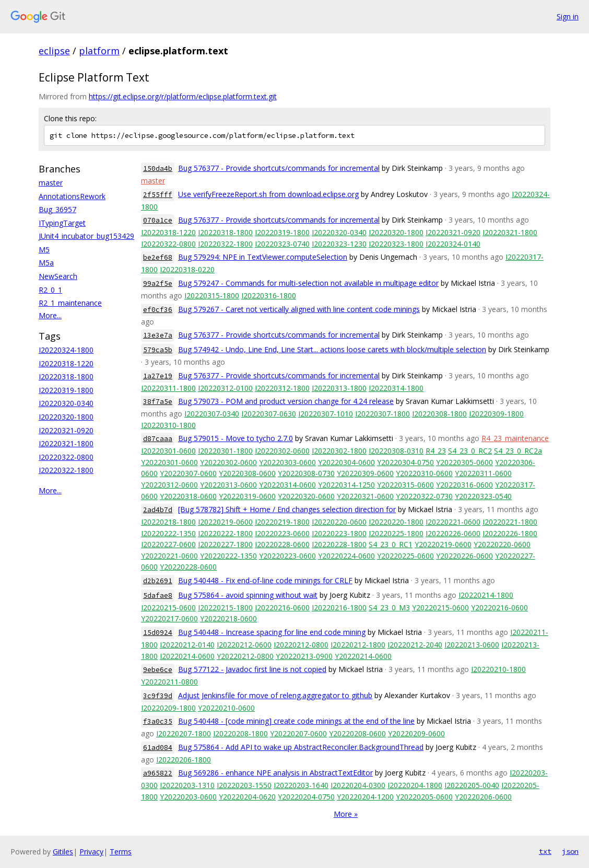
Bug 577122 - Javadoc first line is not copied (252, 669)
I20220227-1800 (225, 544)
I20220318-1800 (66, 377)
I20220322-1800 (66, 470)
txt (545, 851)
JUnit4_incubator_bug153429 (86, 236)
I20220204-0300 (358, 785)
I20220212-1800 (358, 645)
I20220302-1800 (339, 451)
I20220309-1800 (496, 414)
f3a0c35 (158, 721)
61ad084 (158, 748)
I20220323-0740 (282, 244)
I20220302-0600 (282, 451)
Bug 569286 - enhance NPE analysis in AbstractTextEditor (275, 773)
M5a (46, 263)
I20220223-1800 (339, 533)
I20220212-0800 (301, 645)
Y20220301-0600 (169, 462)
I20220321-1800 (66, 443)
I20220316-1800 (269, 296)
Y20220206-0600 (483, 797)
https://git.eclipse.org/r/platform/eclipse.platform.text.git (183, 96)
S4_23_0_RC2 (470, 451)
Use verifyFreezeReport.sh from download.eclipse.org (268, 194)
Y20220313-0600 (228, 485)
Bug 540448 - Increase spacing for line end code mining (272, 632)
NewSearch (58, 276)
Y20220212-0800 (245, 656)
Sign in (568, 16)
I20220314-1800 (396, 388)
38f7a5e (158, 402)
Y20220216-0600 (499, 607)
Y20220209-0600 (416, 733)
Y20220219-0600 (443, 544)
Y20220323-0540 (483, 496)
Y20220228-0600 (188, 567)
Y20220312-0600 (169, 485)
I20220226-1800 (510, 533)
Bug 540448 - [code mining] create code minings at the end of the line (296, 721)
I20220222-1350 (168, 533)
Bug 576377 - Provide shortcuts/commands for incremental (279, 168)
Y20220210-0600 (226, 708)
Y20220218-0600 (228, 618)
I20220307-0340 (212, 414)
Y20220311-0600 (483, 473)
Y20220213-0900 (304, 656)
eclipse (54, 51)
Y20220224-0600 (346, 556)
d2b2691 (158, 581)
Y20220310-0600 (424, 473)
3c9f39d (158, 696)
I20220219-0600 (225, 522)
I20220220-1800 (396, 522)
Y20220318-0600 (188, 496)
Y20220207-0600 (298, 733)
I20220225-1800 (396, 533)
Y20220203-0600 (188, 797)
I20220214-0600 (187, 656)
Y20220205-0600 (424, 797)
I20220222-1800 (225, 533)
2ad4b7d (158, 510)
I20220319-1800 (66, 390)
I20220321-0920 (66, 430)
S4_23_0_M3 (389, 607)
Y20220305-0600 (464, 462)
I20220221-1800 (510, 522)
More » (346, 814)
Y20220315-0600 (405, 485)
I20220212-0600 (244, 645)
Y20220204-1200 (365, 797)
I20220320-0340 (66, 403)
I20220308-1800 (439, 414)
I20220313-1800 (339, 388)
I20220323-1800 (396, 244)
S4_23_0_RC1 (391, 544)
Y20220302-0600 (228, 462)
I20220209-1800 (168, 708)
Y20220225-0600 (405, 556)
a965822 (158, 773)
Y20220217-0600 (169, 618)
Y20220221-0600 (169, 556)
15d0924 (158, 633)
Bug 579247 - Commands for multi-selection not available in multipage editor (308, 283)
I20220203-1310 (187, 785)
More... (50, 315)
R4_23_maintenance (515, 438)
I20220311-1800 (168, 388)
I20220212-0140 (187, 645)
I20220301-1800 (225, 451)
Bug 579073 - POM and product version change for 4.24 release (286, 401)
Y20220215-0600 (440, 607)
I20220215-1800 (225, 607)
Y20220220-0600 (502, 544)
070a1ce (158, 220)
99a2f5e (158, 283)
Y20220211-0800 (169, 682)
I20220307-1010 (326, 414)
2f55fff (158, 195)
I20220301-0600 (168, 451)
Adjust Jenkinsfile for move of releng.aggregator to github (275, 695)
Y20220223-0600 (287, 556)
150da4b (158, 169)
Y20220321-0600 (365, 496)
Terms (121, 852)
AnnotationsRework (72, 196)
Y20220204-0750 (306, 797)
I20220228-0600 (282, 544)
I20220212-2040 (415, 645)
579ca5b (158, 350)
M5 (44, 250)
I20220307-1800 (382, 414)
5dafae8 (158, 595)
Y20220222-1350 (228, 556)
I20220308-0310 (396, 451)
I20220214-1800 (486, 595)
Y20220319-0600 (247, 496)
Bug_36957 (57, 209)
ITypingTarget (62, 223)
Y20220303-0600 (287, 462)
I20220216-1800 (339, 607)
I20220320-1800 (66, 417)
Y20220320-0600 (306, 496)
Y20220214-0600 (363, 656)
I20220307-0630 (269, 414)
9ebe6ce (158, 670)
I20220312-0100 (225, 388)
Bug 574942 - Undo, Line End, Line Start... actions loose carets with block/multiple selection (332, 349)
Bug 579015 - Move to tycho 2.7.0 (235, 438)
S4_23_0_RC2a (518, 451)
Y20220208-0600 (357, 733)
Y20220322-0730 (424, 496)
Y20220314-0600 (287, 485)
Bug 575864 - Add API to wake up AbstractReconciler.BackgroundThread (301, 747)
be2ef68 (158, 257)
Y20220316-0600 (464, 485)
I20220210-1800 (498, 669)
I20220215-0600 (168, 607)
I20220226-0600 (453, 533)
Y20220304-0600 (346, 462)
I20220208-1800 (240, 733)
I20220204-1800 (415, 785)
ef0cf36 (158, 310)
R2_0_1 (50, 290)
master (51, 183)
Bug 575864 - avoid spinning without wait (248, 595)
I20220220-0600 (339, 522)
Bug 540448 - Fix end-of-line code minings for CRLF (265, 580)
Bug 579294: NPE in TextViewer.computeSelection (263, 257)
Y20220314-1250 (346, 485)
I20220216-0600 (282, 607)
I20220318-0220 (187, 269)
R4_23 (436, 451)
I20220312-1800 (282, 388)
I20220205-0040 (472, 785)
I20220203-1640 (301, 785)
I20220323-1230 (339, 244)
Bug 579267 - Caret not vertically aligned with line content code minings (299, 309)
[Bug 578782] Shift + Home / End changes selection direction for (287, 509)
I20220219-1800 (282, 522)
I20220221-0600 (453, 522)
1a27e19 (158, 376)
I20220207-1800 (184, 733)
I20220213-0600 (472, 645)
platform (99, 51)
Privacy (91, 852)
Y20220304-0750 (405, 462)
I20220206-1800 (184, 760)
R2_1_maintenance (70, 303)
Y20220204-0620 (247, 797)
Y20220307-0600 (188, 473)
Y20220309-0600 (365, 473)
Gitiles (63, 852)
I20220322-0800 (66, 457)
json (570, 851)
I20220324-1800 (66, 350)
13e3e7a (158, 335)
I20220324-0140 (453, 244)
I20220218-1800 (168, 522)
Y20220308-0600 (247, 473)
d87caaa (158, 439)
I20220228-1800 (339, 544)
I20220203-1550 (244, 785)
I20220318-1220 (66, 363)
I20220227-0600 (168, 544)
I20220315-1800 (212, 296)
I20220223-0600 (282, 533)
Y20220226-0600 (464, 556)
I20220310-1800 (168, 425)
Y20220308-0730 (306, 473)
